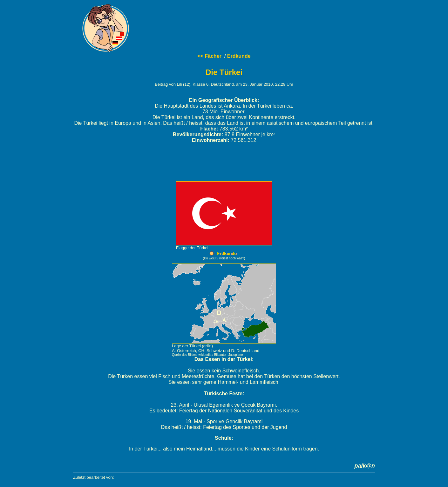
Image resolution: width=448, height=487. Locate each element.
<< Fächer (209, 56)
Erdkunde (239, 56)
